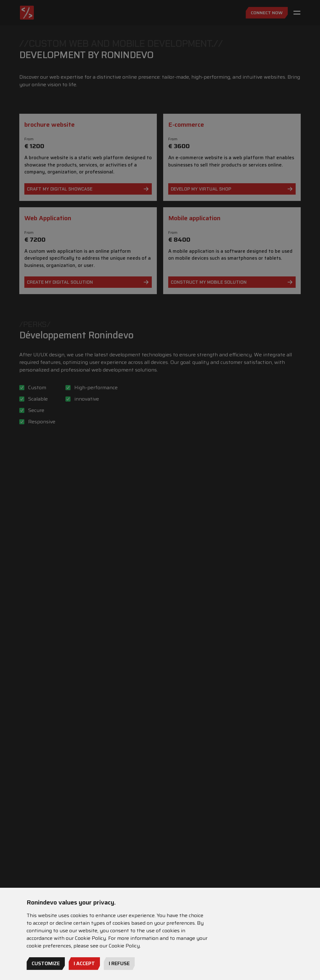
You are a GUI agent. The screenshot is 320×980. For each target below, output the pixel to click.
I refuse (119, 963)
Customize (46, 963)
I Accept (84, 963)
